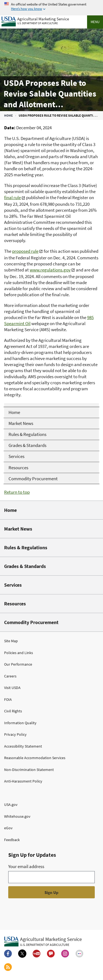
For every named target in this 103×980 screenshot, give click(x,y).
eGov (8, 828)
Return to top (17, 492)
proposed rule (25, 251)
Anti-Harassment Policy (23, 781)
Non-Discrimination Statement (29, 770)
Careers (10, 676)
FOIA (8, 699)
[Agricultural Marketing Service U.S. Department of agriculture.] (43, 941)
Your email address (26, 866)
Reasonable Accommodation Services (35, 758)
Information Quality (20, 723)
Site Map (11, 641)
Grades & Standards (25, 566)
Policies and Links (19, 653)
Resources (15, 604)
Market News (18, 529)
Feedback (12, 840)
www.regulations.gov (50, 270)
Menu (95, 22)
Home (9, 115)
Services (13, 585)
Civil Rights (13, 711)
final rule (12, 197)
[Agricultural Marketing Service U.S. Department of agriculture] (35, 20)
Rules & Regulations (26, 547)
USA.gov (11, 805)
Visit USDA (12, 688)
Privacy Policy (15, 734)
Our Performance (18, 664)
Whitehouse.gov (17, 816)
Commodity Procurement (31, 622)
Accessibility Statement (23, 746)
